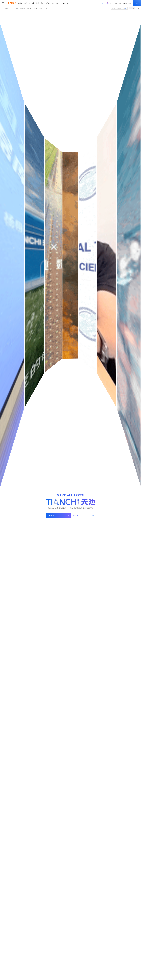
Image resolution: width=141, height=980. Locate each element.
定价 (42, 3)
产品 (25, 3)
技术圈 (41, 8)
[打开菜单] (3, 3)
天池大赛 (23, 8)
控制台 (125, 3)
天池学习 (29, 8)
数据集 (35, 8)
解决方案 (32, 3)
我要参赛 (59, 515)
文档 (116, 3)
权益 (38, 3)
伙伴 (53, 3)
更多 (46, 8)
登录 (137, 3)
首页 (17, 8)
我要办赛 (83, 515)
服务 (58, 3)
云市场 (48, 3)
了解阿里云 (65, 3)
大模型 (20, 3)
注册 (130, 3)
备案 (120, 3)
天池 (6, 8)
